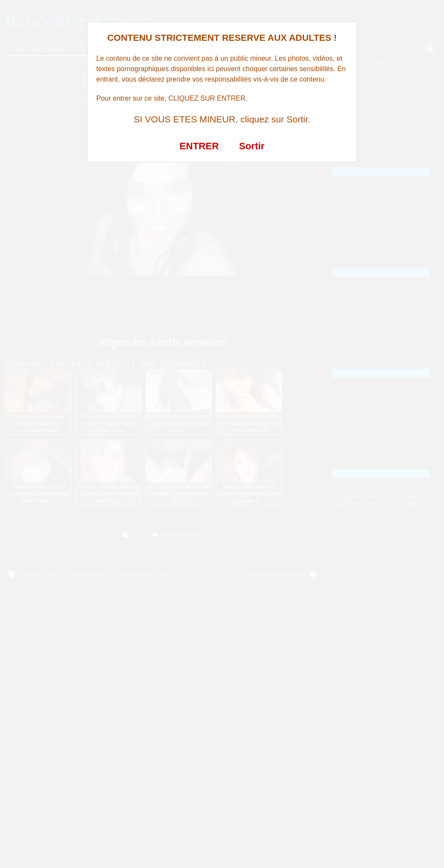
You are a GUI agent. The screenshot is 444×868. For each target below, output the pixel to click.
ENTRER (199, 146)
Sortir (252, 146)
